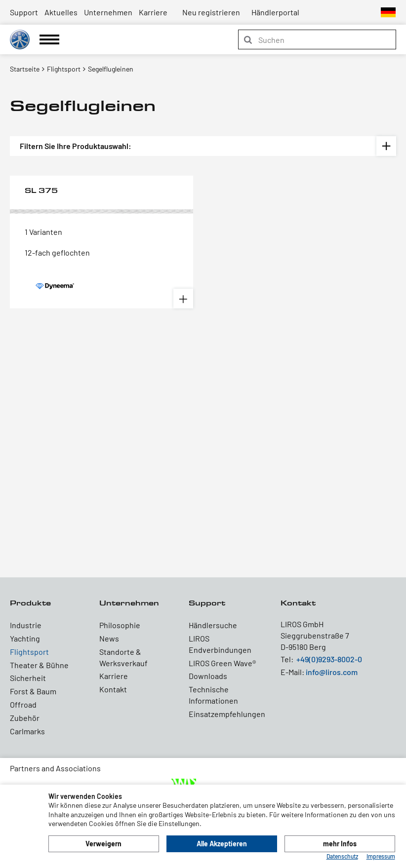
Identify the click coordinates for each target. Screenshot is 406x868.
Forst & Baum (33, 691)
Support (24, 12)
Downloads (208, 676)
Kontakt (113, 689)
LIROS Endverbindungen (220, 644)
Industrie (26, 625)
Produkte (30, 603)
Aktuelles (61, 12)
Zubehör (25, 718)
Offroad (23, 704)
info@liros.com (332, 672)
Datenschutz (342, 856)
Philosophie (120, 625)
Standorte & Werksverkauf (123, 657)
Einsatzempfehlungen (223, 714)
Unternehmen (108, 12)
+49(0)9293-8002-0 (329, 659)
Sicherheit (28, 678)
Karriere (153, 12)
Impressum (381, 856)
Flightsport (29, 652)
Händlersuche (213, 625)
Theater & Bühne (39, 665)
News (109, 638)
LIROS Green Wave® (222, 663)
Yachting (25, 638)
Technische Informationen (213, 695)
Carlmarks (27, 731)
